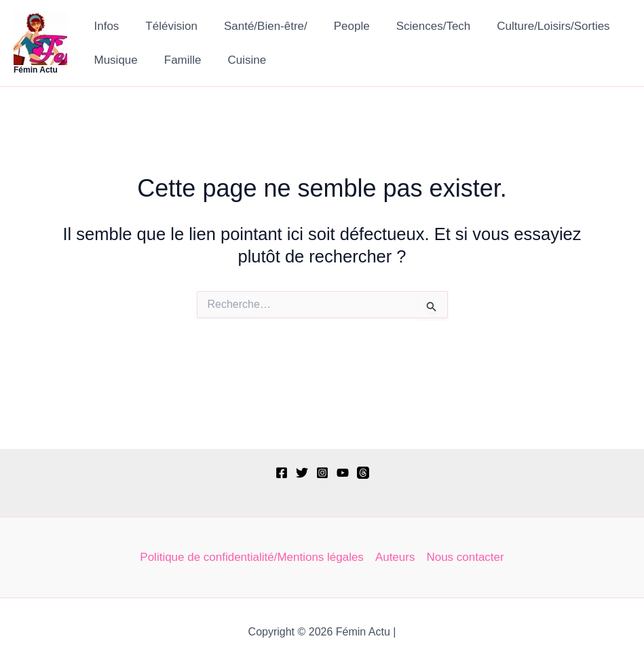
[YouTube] (343, 473)
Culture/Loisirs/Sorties (535, 26)
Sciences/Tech (418, 26)
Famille (177, 60)
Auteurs (395, 557)
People (340, 26)
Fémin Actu (36, 70)
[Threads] (363, 473)
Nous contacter (466, 557)
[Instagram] (322, 473)
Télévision (167, 26)
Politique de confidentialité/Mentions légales (252, 557)
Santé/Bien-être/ (257, 26)
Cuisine (239, 60)
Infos (105, 26)
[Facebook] (282, 473)
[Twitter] (302, 473)
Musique (114, 60)
